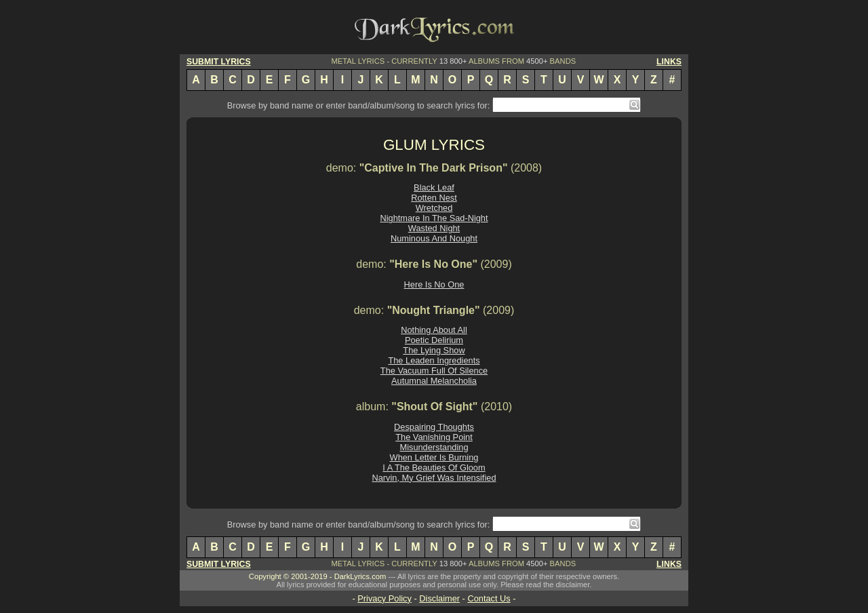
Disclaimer (439, 598)
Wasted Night (434, 228)
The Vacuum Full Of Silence (434, 371)
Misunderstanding (434, 447)
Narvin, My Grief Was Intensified (434, 478)
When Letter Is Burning (434, 457)
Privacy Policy (384, 598)
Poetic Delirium (434, 340)
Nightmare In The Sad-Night (434, 218)
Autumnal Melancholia (434, 381)
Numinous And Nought (434, 238)
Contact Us (489, 598)
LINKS (669, 62)
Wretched (434, 208)
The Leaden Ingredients (434, 360)
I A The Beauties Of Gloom (434, 468)
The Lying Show (434, 350)
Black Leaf (434, 187)
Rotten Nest (434, 198)
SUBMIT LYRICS (219, 62)
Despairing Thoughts (434, 427)
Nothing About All (434, 330)
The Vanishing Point (434, 437)
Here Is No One (434, 284)
